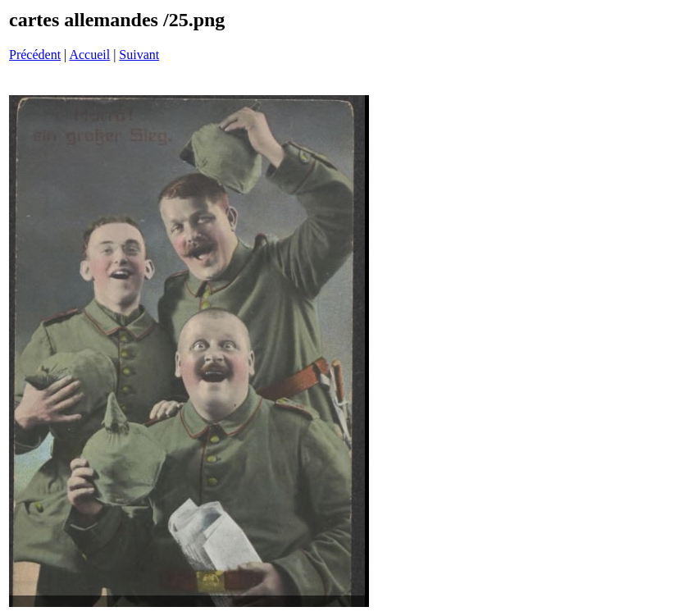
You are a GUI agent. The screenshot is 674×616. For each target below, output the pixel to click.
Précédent (35, 55)
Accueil (89, 55)
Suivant (139, 55)
